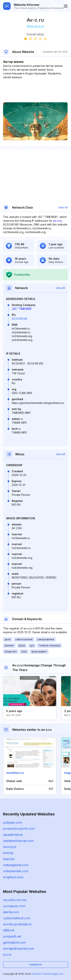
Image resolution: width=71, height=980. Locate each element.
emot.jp (8, 853)
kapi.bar (9, 859)
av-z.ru (57, 221)
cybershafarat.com (17, 918)
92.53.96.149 (20, 319)
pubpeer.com (13, 822)
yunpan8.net (12, 936)
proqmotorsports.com (19, 829)
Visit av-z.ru (35, 26)
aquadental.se (13, 835)
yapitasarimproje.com (18, 841)
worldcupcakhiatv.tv (17, 924)
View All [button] (63, 207)
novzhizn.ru (15, 773)
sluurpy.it (10, 847)
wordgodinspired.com (18, 948)
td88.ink (9, 930)
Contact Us (35, 965)
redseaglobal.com (16, 865)
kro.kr (7, 955)
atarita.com (11, 912)
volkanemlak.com (16, 871)
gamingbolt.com (14, 942)
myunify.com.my (15, 900)
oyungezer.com (14, 906)
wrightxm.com (13, 877)
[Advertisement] (35, 91)
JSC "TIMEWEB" (22, 309)
